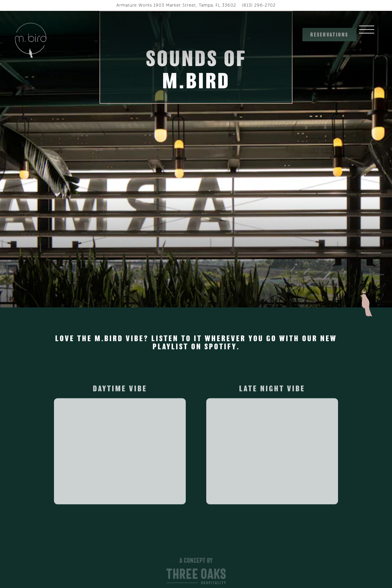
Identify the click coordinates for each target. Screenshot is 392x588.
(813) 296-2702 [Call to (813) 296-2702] (259, 5)
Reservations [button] (329, 35)
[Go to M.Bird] (176, 5)
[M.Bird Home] (31, 40)
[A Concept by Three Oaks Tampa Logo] (196, 572)
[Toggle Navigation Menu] (373, 35)
